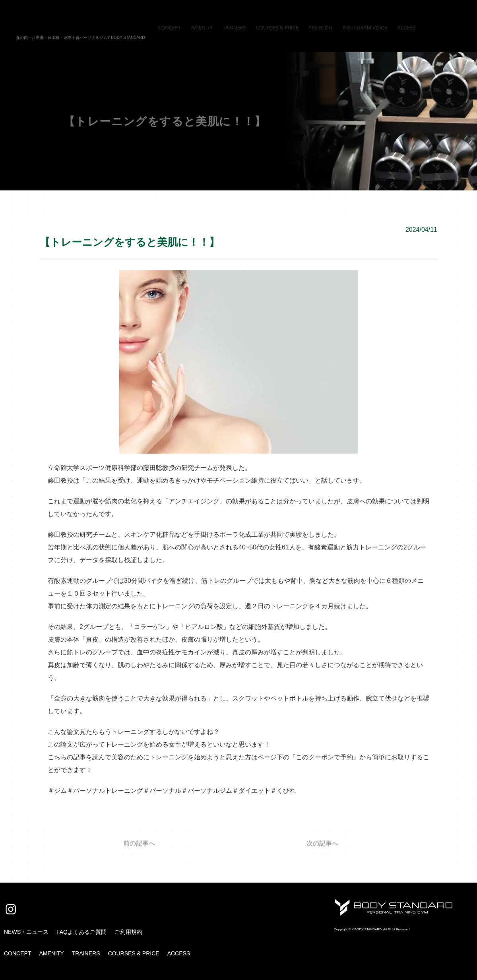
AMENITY (51, 953)
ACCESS (179, 953)
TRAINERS (86, 953)
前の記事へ (139, 844)
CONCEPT (17, 953)
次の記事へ (322, 844)
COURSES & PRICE (133, 953)
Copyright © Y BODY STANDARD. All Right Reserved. (372, 929)
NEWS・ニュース (26, 932)
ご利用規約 (128, 932)
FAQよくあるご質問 (81, 932)
